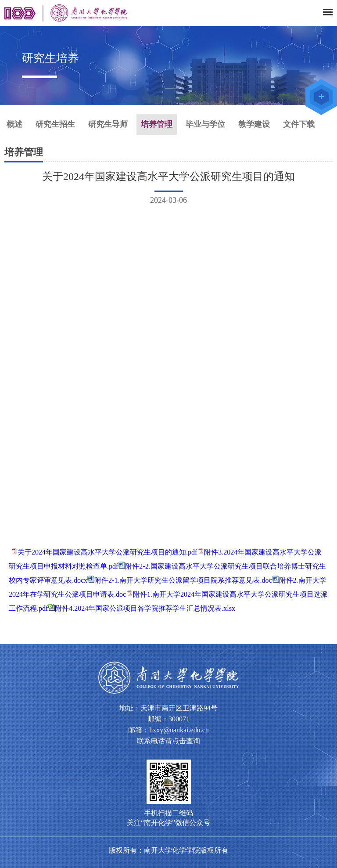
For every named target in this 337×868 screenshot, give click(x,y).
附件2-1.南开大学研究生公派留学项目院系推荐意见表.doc (183, 580)
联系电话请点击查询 (168, 741)
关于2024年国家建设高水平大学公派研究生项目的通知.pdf (107, 552)
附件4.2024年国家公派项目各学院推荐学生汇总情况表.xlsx (145, 608)
